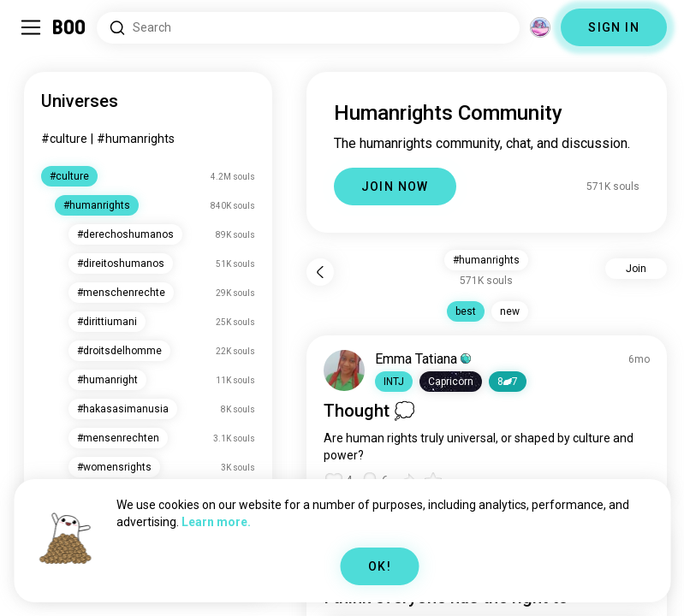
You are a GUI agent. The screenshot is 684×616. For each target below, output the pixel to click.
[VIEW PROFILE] (344, 370)
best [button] (466, 311)
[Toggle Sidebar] (31, 27)
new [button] (510, 311)
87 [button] (508, 382)
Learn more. (216, 522)
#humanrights (136, 139)
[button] (394, 382)
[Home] (70, 27)
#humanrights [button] (486, 260)
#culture (64, 139)
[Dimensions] (540, 27)
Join (636, 269)
